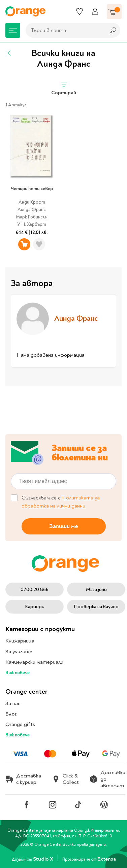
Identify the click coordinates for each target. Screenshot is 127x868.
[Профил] (95, 11)
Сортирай (64, 88)
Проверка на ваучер (96, 607)
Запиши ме (64, 526)
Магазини (96, 589)
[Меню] (13, 30)
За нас (13, 703)
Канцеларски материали (34, 662)
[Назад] (9, 53)
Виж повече (18, 673)
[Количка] (114, 11)
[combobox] (64, 30)
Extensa (106, 859)
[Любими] (80, 11)
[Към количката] (114, 11)
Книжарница (20, 641)
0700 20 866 (35, 589)
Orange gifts (20, 724)
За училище (19, 652)
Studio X (44, 859)
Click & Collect (65, 779)
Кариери (35, 607)
